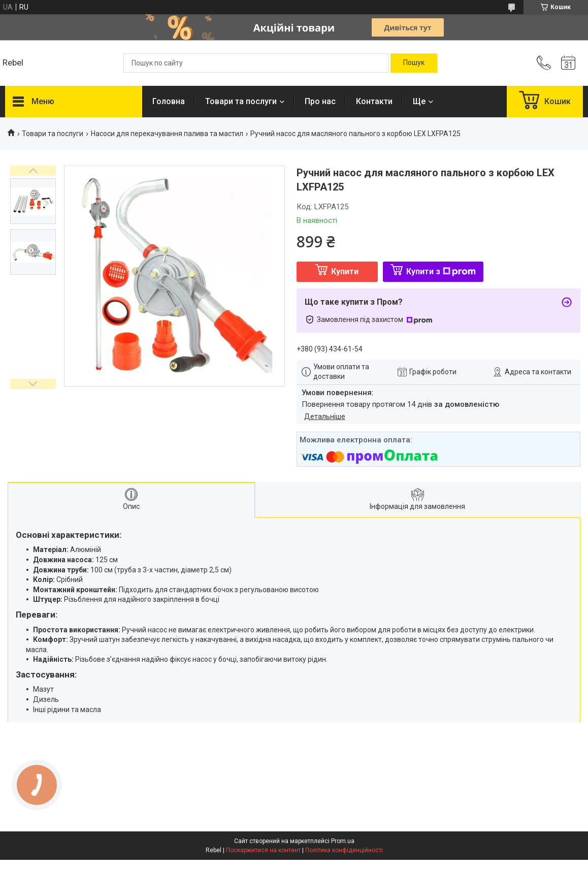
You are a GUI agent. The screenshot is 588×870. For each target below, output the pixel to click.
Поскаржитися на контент (263, 850)
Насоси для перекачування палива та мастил (167, 134)
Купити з (441, 271)
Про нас (320, 101)
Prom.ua (343, 841)
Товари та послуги (241, 101)
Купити (345, 271)
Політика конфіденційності (344, 850)
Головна (169, 101)
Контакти (374, 101)
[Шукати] (414, 63)
